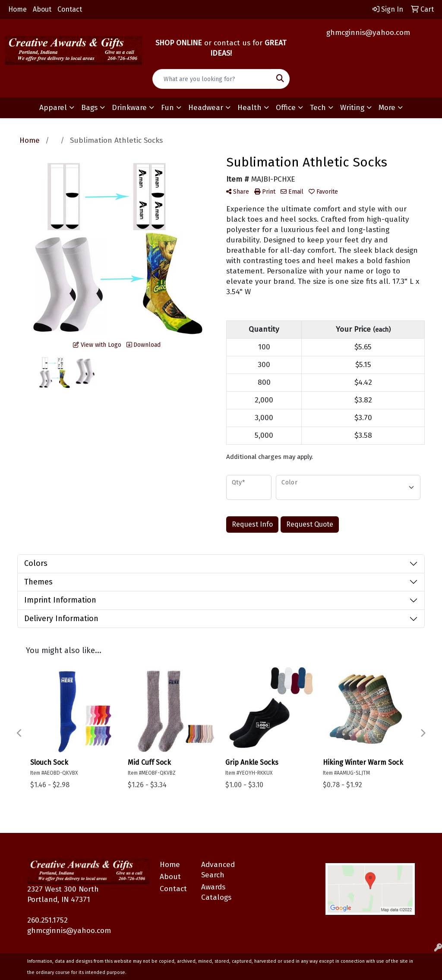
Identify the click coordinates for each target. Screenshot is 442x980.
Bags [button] (89, 108)
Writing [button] (352, 108)
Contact (70, 9)
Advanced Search (217, 870)
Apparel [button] (53, 108)
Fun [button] (167, 108)
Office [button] (286, 108)
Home (17, 9)
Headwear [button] (206, 108)
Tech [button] (318, 108)
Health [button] (249, 108)
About (42, 9)
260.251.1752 (47, 920)
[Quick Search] (212, 79)
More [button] (387, 108)
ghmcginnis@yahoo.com (368, 33)
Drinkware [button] (129, 108)
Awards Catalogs (216, 892)
